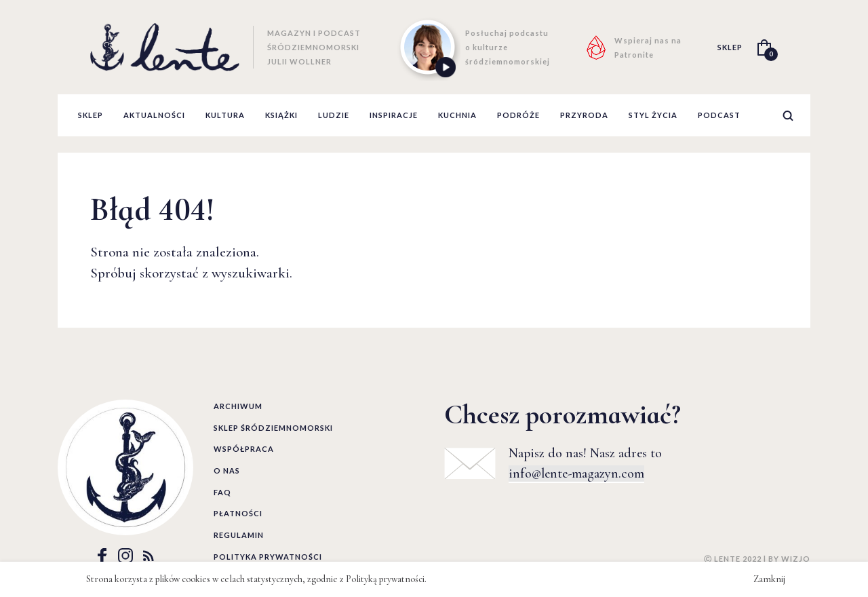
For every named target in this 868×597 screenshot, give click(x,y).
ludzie (334, 115)
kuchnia (457, 115)
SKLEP (730, 47)
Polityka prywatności (268, 557)
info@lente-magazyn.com (576, 474)
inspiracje (394, 115)
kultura (225, 115)
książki (281, 115)
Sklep (91, 115)
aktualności (154, 115)
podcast (719, 115)
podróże (518, 115)
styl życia (653, 115)
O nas (227, 470)
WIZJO (796, 559)
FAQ (222, 492)
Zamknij (769, 579)
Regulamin (239, 535)
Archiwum (238, 406)
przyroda (584, 115)
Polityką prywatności (385, 579)
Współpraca (244, 449)
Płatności (238, 513)
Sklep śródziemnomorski (273, 428)
